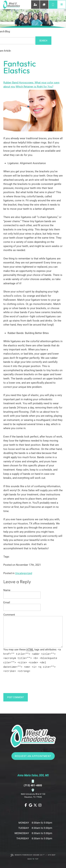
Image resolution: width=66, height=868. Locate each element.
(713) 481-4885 (33, 783)
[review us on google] (31, 805)
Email (7, 603)
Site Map (52, 855)
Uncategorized (24, 573)
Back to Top (33, 859)
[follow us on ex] (35, 805)
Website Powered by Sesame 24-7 (28, 855)
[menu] (62, 5)
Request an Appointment (33, 756)
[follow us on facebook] (26, 805)
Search (43, 41)
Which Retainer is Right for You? (34, 87)
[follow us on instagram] (40, 805)
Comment (9, 615)
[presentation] (30, 684)
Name (7, 590)
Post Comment (15, 697)
